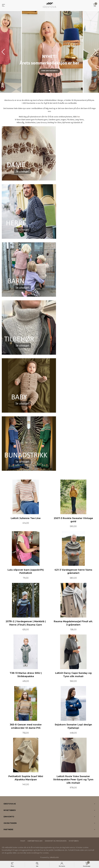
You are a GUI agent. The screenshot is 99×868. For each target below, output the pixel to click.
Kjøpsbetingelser (35, 841)
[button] (96, 52)
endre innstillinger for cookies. (38, 853)
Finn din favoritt (49, 71)
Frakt (23, 841)
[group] (49, 52)
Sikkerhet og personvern (56, 841)
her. (79, 117)
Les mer (20, 853)
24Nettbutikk (54, 857)
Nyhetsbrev (74, 841)
